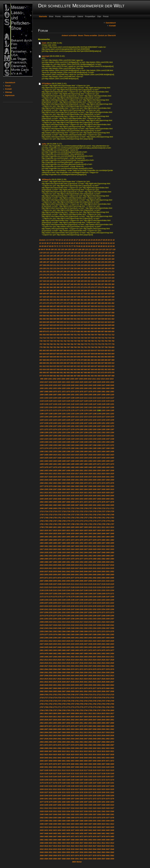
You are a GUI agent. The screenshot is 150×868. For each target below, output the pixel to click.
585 (55, 319)
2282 (77, 616)
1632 (59, 496)
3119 (95, 770)
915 (55, 366)
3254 (90, 796)
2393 (42, 638)
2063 (86, 575)
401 (103, 291)
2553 (73, 666)
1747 (42, 518)
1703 (73, 508)
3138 (103, 774)
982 (58, 376)
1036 (55, 385)
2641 (86, 682)
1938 (59, 553)
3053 (103, 758)
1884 (46, 543)
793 (89, 347)
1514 (64, 474)
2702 (55, 695)
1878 (95, 540)
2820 (50, 717)
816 (92, 351)
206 (113, 262)
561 (48, 316)
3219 (86, 789)
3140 (112, 774)
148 (65, 256)
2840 (64, 720)
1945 (90, 553)
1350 (90, 442)
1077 (86, 392)
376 (92, 287)
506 (85, 306)
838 (92, 354)
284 (79, 275)
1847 (108, 534)
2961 (73, 742)
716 (51, 338)
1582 (64, 486)
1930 (99, 549)
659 (82, 328)
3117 (86, 770)
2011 (81, 565)
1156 (59, 407)
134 (92, 253)
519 (55, 309)
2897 (90, 729)
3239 (99, 792)
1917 (42, 549)
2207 (46, 603)
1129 (90, 401)
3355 (86, 814)
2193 (59, 600)
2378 (50, 635)
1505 (99, 471)
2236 (99, 606)
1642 (103, 496)
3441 (90, 830)
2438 (90, 644)
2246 (68, 609)
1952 (46, 556)
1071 (59, 392)
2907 (59, 732)
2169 (103, 594)
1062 (95, 388)
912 (44, 366)
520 (58, 309)
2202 (99, 600)
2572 (81, 669)
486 (92, 303)
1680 (46, 505)
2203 (103, 600)
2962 (77, 742)
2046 (86, 572)
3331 (55, 811)
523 (68, 309)
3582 (112, 856)
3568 (50, 856)
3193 (46, 786)
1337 (108, 439)
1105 (59, 398)
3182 (73, 783)
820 (106, 351)
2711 (95, 695)
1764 (42, 521)
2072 (50, 578)
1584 (73, 486)
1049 (112, 385)
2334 (81, 625)
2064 (90, 575)
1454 (99, 461)
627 (48, 325)
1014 (107, 379)
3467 (55, 837)
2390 (103, 635)
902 (85, 363)
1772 (77, 521)
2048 (95, 572)
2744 (90, 701)
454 (58, 300)
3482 (46, 840)
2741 (77, 701)
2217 (90, 603)
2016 (103, 565)
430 (51, 297)
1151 (112, 404)
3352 (73, 814)
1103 (50, 398)
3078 (64, 764)
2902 (112, 729)
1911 (90, 546)
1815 (42, 530)
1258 (59, 426)
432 (58, 297)
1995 (86, 562)
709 (103, 335)
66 (45, 246)
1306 (46, 436)
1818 (55, 530)
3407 (90, 824)
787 (68, 347)
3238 (95, 792)
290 (99, 275)
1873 (73, 540)
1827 (95, 530)
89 (101, 246)
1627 (112, 493)
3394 (108, 821)
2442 (108, 644)
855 (75, 357)
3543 (90, 849)
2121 (42, 587)
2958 (59, 742)
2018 (112, 565)
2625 (90, 679)
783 (55, 347)
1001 (50, 379)
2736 (55, 701)
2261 (59, 612)
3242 (112, 792)
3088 (108, 764)
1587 (86, 486)
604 (44, 322)
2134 (99, 587)
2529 (42, 663)
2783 (112, 707)
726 (85, 338)
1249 (95, 423)
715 (48, 338)
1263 (81, 426)
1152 (42, 407)
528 (85, 309)
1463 (64, 464)
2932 (95, 736)
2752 (50, 704)
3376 (103, 818)
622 (106, 322)
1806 (77, 527)
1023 (73, 382)
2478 (42, 654)
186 (44, 262)
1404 (103, 452)
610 (65, 322)
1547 (59, 480)
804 (51, 351)
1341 (50, 442)
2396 (55, 638)
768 (79, 344)
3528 (99, 846)
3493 (95, 840)
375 (89, 287)
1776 (95, 521)
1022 (68, 382)
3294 (42, 805)
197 (82, 262)
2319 (90, 622)
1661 (112, 499)
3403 (73, 824)
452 (51, 300)
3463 (112, 834)
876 (72, 360)
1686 (73, 505)
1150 (108, 404)
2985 (103, 745)
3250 (73, 796)
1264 (86, 426)
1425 (46, 458)
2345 (55, 628)
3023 (46, 755)
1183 (103, 410)
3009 (59, 751)
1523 (103, 474)
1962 (90, 556)
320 (51, 281)
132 (85, 253)
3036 (103, 755)
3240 (103, 792)
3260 (42, 799)
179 (96, 259)
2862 (86, 723)
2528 (112, 660)
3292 (108, 802)
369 (68, 287)
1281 (86, 429)
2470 (81, 650)
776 (106, 344)
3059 (55, 761)
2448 (59, 647)
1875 (81, 540)
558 (113, 313)
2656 (77, 685)
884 (99, 360)
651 (55, 328)
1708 (95, 508)
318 (44, 281)
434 (65, 297)
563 (55, 316)
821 (109, 351)
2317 (81, 622)
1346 (73, 442)
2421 (90, 641)
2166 (90, 594)
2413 (55, 641)
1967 (112, 556)
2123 (50, 587)
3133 (81, 774)
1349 (86, 442)
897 (68, 363)
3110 (55, 770)
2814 (99, 713)
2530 (46, 663)
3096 (68, 767)
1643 (108, 496)
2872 (55, 726)
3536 (59, 849)
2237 (103, 606)
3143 (50, 777)
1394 (59, 452)
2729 (99, 698)
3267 (73, 799)
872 (58, 360)
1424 (42, 458)
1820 (64, 530)
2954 (42, 742)
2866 (103, 723)
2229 (68, 606)
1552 (81, 480)
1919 (50, 549)
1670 (77, 502)
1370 (103, 445)
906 (99, 363)
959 (55, 373)
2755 (64, 704)
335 (103, 281)
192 (65, 262)
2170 (108, 594)
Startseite (43, 17)
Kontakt (8, 89)
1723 (86, 511)
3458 (90, 834)
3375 (99, 818)
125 (62, 253)
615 (82, 322)
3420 (73, 827)
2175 (55, 597)
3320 (81, 808)
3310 (112, 805)
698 (65, 335)
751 (96, 341)
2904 (46, 732)
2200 (90, 600)
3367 (64, 818)
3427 (103, 827)
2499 (59, 657)
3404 (77, 824)
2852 (42, 723)
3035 (99, 755)
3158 (42, 780)
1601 (73, 489)
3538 (68, 849)
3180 (64, 783)
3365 (55, 818)
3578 (95, 856)
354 (92, 284)
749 (89, 341)
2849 (103, 720)
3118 (90, 770)
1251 (103, 423)
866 (113, 357)
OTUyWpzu (46, 84)
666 (106, 328)
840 (99, 354)
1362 (68, 445)
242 (85, 269)
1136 (46, 404)
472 (44, 303)
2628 (103, 679)
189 (55, 262)
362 (44, 287)
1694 (108, 505)
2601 (59, 676)
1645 (42, 499)
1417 (86, 455)
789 (75, 347)
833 (75, 354)
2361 (50, 631)
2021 (50, 568)
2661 (99, 685)
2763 (99, 704)
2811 (86, 713)
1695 (112, 505)
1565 (64, 483)
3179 (59, 783)
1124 (68, 401)
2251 (90, 609)
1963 (95, 556)
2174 (50, 597)
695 (55, 335)
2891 (64, 729)
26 (99, 240)
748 (85, 341)
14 (70, 240)
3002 (103, 748)
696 (58, 335)
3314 (55, 808)
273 (41, 275)
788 (72, 347)
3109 (50, 770)
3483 (50, 840)
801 (41, 351)
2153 (108, 590)
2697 (108, 691)
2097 (86, 581)
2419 (81, 641)
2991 (55, 748)
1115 (103, 398)
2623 (81, 679)
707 (96, 335)
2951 (103, 739)
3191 (112, 783)
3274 (103, 799)
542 (58, 313)
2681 (112, 688)
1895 (95, 543)
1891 (77, 543)
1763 (112, 518)
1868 (50, 540)
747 (82, 341)
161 (109, 256)
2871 (50, 726)
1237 (42, 423)
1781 (42, 524)
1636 (77, 496)
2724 (77, 698)
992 (92, 376)
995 (103, 376)
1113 (95, 398)
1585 (77, 486)
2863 (90, 723)
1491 (112, 467)
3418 (64, 827)
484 (85, 303)
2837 (50, 720)
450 (44, 300)
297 (48, 278)
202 (99, 262)
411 (62, 294)
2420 (86, 641)
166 (51, 259)
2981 (86, 745)
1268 (103, 426)
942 (72, 370)
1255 (46, 426)
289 (96, 275)
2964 (86, 742)
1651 (68, 499)
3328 (42, 811)
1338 (112, 439)
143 (48, 256)
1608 (103, 489)
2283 (81, 616)
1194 (77, 414)
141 (41, 256)
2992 (59, 748)
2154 (112, 590)
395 (82, 291)
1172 (55, 410)
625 (41, 325)
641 (96, 325)
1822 (73, 530)
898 (72, 363)
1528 (50, 477)
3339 (90, 811)
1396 (68, 452)
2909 (68, 732)
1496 (59, 471)
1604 (86, 489)
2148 (86, 590)
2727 (90, 698)
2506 (90, 657)
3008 (55, 751)
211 (55, 265)
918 (65, 366)
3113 (68, 770)
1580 (55, 486)
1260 (68, 426)
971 (96, 373)
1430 (68, 458)
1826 (90, 530)
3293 (112, 802)
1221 (46, 420)
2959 (64, 742)
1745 (108, 515)
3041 (50, 758)
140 (113, 253)
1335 (99, 439)
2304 (99, 619)
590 (72, 319)
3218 (81, 789)
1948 (103, 553)
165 (48, 259)
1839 (73, 534)
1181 (95, 410)
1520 (90, 474)
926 (92, 366)
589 (68, 319)
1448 (73, 461)
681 (82, 332)
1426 (50, 458)
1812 (103, 527)
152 (79, 256)
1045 (95, 385)
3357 (95, 814)
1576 (112, 483)
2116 (95, 584)
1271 (42, 429)
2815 (103, 713)
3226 (42, 792)
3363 (46, 818)
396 (85, 291)
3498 (42, 843)
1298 (86, 433)
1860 (90, 537)
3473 (81, 837)
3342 (103, 811)
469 (109, 300)
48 (77, 243)
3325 (103, 808)
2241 (46, 609)
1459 (46, 464)
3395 (112, 821)
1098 (103, 395)
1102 (46, 398)
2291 (42, 619)
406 (44, 294)
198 (85, 262)
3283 (68, 802)
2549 (55, 666)
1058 (77, 388)
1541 (108, 477)
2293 (50, 619)
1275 (59, 429)
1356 (42, 445)
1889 (68, 543)
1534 (77, 477)
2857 (64, 723)
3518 (55, 846)
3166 (77, 780)
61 (109, 243)
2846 (90, 720)
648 (44, 328)
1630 (50, 496)
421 (96, 294)
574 (92, 316)
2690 (77, 691)
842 (106, 354)
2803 (50, 713)
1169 (42, 410)
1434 (86, 458)
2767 (42, 707)
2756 (68, 704)
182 (106, 259)
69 (52, 246)
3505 (73, 843)
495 (48, 306)
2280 (68, 616)
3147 (68, 777)
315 (109, 278)
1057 (73, 388)
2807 (68, 713)
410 (58, 294)
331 (89, 281)
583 (48, 319)
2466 (64, 650)
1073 (68, 392)
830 (65, 354)
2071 (46, 578)
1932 (108, 549)
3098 (77, 767)
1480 (64, 467)
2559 (99, 666)
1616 (64, 493)
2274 (42, 616)
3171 (99, 780)
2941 (59, 739)
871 (55, 360)
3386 (73, 821)
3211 (50, 789)
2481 (55, 654)
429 (48, 297)
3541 (81, 849)
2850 (108, 720)
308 (85, 278)
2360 (46, 631)
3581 (108, 856)
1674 (95, 502)
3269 (81, 799)
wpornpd (45, 56)
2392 (112, 635)
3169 (90, 780)
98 (47, 250)
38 (52, 243)
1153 (46, 407)
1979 (90, 559)
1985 (42, 562)
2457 (99, 647)
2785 (46, 710)
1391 (46, 452)
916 (58, 366)
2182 (86, 597)
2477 (112, 650)
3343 (108, 811)
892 (51, 363)
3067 (90, 761)
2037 (46, 572)
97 (44, 250)
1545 (50, 480)
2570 (73, 669)
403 (109, 291)
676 (65, 332)
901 (82, 363)
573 (89, 316)
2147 (81, 590)
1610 (112, 489)
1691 (95, 505)
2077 (73, 578)
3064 (77, 761)
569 (75, 316)
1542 (112, 477)
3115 (77, 770)
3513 (108, 843)
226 (106, 265)
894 (58, 363)
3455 (77, 834)
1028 (95, 382)
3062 (68, 761)
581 (41, 319)
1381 (77, 448)
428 (44, 297)
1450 (81, 461)
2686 (59, 691)
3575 (81, 856)
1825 (86, 530)
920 (72, 366)
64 (40, 246)
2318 (86, 622)
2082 (95, 578)
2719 (55, 698)
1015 (112, 379)
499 (62, 306)
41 (60, 243)
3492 (90, 840)
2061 (77, 575)
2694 (95, 691)
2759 (81, 704)
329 (82, 281)
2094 (73, 581)
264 (85, 272)
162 (113, 256)
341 (48, 284)
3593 (86, 859)
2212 (68, 603)
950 (99, 370)
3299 (64, 805)
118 (114, 250)
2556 (86, 666)
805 (55, 351)
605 (48, 322)
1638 (86, 496)
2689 (73, 691)
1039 (68, 385)
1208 (64, 417)
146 (58, 256)
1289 (46, 433)
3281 (59, 802)
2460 (112, 647)
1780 (112, 521)
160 (106, 256)
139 (109, 253)
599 (103, 319)
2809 (77, 713)
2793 (81, 710)
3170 (95, 780)
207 (41, 265)
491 (109, 303)
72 (60, 246)
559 (41, 316)
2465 (59, 650)
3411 (108, 824)
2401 (77, 638)
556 (106, 313)
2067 (103, 575)
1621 (86, 493)
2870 (46, 726)
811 (75, 351)
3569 (55, 856)
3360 (108, 814)
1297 (81, 433)
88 (99, 246)
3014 (81, 751)
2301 (86, 619)
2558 (95, 666)
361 (41, 287)
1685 (68, 505)
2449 (64, 647)
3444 (103, 830)
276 (51, 275)
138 (106, 253)
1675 (99, 502)
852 (65, 357)
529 (89, 309)
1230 (86, 420)
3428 (108, 827)
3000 (95, 748)
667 (109, 328)
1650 (64, 499)
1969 (46, 559)
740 (58, 341)
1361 (64, 445)
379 (103, 287)
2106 (50, 584)
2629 (108, 679)
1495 (55, 471)
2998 (86, 748)
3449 (50, 834)
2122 (46, 587)
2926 (68, 736)
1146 (90, 404)
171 (68, 259)
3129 (64, 774)
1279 (77, 429)
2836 (46, 720)
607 (55, 322)
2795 (90, 710)
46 (72, 243)
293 (109, 275)
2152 (103, 590)
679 (75, 332)
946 (85, 370)
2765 (108, 704)
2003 (46, 565)
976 (113, 373)
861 (96, 357)
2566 (55, 669)
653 (62, 328)
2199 (86, 600)
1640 (95, 496)
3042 (55, 758)
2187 (108, 597)
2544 (108, 663)
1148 (99, 404)
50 (82, 243)
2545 (112, 663)
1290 (50, 433)
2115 (90, 584)
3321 (86, 808)
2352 (86, 628)
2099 (95, 581)
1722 (81, 511)
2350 (77, 628)
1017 (46, 382)
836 (85, 354)
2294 (55, 619)
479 (68, 303)
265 (89, 272)
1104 (55, 398)
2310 (50, 622)
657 (75, 328)
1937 (55, 553)
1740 (86, 515)
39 (55, 243)
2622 (77, 679)
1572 (95, 483)
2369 (86, 631)
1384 (90, 448)
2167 (95, 594)
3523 (77, 846)
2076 (68, 578)
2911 (77, 732)
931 (109, 366)
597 (96, 319)
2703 (59, 695)
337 (109, 281)
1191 (64, 414)
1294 (68, 433)
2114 (86, 584)
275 (48, 275)
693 (48, 335)
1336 (103, 439)
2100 (99, 581)
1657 (95, 499)
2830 (95, 717)
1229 (81, 420)
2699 (42, 695)
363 (48, 287)
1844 (95, 534)
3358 (99, 814)
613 (75, 322)
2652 (59, 685)
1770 (68, 521)
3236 (86, 792)
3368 (68, 818)
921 (75, 366)
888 (113, 360)
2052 (112, 572)
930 (106, 366)
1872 (68, 540)
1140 (64, 404)
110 (86, 250)
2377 (46, 635)
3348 (55, 814)
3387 (77, 821)
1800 (50, 527)
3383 (59, 821)
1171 (50, 410)
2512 (42, 660)
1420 (99, 455)
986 (72, 376)
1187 (46, 414)
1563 (55, 483)
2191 (50, 600)
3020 (108, 751)
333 (96, 281)
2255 (108, 609)
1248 (90, 423)
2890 (59, 729)
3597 (103, 859)
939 (62, 370)
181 (103, 259)
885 (103, 360)
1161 (81, 407)
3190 (108, 783)
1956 (64, 556)
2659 (90, 685)
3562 (99, 852)
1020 (59, 382)
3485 (59, 840)
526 (79, 309)
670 (44, 332)
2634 (55, 682)
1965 (103, 556)
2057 (59, 575)
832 (72, 354)
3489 (77, 840)
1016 (42, 382)
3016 (90, 751)
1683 (59, 505)
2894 (77, 729)
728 (92, 338)
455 (62, 300)
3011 (68, 751)
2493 (108, 654)
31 (111, 240)
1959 (77, 556)
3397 (46, 824)
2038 (50, 572)
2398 (64, 638)
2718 (50, 698)
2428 (46, 644)
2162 (73, 594)
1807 (81, 527)
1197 (90, 414)
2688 (68, 691)
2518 (68, 660)
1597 (55, 489)
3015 (86, 751)
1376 (55, 448)
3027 (64, 755)
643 (103, 325)
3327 (112, 808)
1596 (50, 489)
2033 (103, 568)
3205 (99, 786)
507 (89, 306)
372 (79, 287)
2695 (99, 691)
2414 (59, 641)
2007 (64, 565)
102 (59, 250)
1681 (50, 505)
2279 (64, 616)
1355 (112, 442)
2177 (64, 597)
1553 (86, 480)
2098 (90, 581)
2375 (112, 631)
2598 (46, 676)
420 (92, 294)
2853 (46, 723)
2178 (68, 597)
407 (48, 294)
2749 (112, 701)
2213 (73, 603)
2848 (99, 720)
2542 (99, 663)
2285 (90, 616)
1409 (50, 455)
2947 (86, 739)
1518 (81, 474)
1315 (86, 436)
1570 (86, 483)
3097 (73, 767)
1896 (99, 543)
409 (55, 294)
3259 (112, 796)
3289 (95, 802)
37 (50, 243)
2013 (90, 565)
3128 (59, 774)
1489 (103, 467)
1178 (81, 410)
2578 (108, 669)
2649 (46, 685)
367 (62, 287)
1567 (73, 483)
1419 (95, 455)
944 (79, 370)
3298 (59, 805)
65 (43, 246)
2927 (73, 736)
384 (44, 291)
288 (92, 275)
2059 (68, 575)
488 (99, 303)
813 (82, 351)
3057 (46, 761)
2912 (81, 732)
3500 (50, 843)
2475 (103, 650)
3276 (112, 799)
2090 (55, 581)
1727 (103, 511)
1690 (90, 505)
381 (109, 287)
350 (79, 284)
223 (96, 265)
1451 (86, 461)
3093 (55, 767)
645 (109, 325)
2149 (90, 590)
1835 (55, 534)
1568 (77, 483)
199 (89, 262)
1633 (64, 496)
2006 (59, 565)
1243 (68, 423)
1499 (73, 471)
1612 (46, 493)
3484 (55, 840)
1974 (68, 559)
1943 (81, 553)
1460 (50, 464)
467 (103, 300)
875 (68, 360)
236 (65, 269)
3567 (46, 856)
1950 (112, 553)
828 (58, 354)
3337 (81, 811)
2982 (90, 745)
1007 (76, 379)
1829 (103, 530)
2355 (99, 628)
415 (75, 294)
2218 (95, 603)
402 (106, 291)
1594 (42, 489)
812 (79, 351)
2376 (42, 635)
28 (104, 240)
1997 (95, 562)
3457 (86, 834)
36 (48, 243)
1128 (86, 401)
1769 (64, 521)
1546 (55, 480)
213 (62, 265)
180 (99, 259)
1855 (68, 537)
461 (82, 300)
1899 (112, 543)
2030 (90, 568)
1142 (73, 404)
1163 (90, 407)
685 (96, 332)
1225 (64, 420)
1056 (68, 388)
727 (89, 338)
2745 (95, 701)
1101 (42, 398)
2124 (55, 587)
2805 (59, 713)
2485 (73, 654)
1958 (73, 556)
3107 (42, 770)
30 (109, 240)
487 (96, 303)
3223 (103, 789)
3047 (77, 758)
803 (48, 351)
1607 (99, 489)
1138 (55, 404)
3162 (59, 780)
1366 (86, 445)
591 (75, 319)
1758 (90, 518)
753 (103, 341)
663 (96, 328)
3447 (42, 834)
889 (41, 363)
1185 (112, 410)
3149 (77, 777)
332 (92, 281)
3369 (73, 818)
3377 (108, 818)
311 (96, 278)
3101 (90, 767)
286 (85, 275)
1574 (103, 483)
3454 (73, 834)
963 (68, 373)
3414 (46, 827)
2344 (50, 628)
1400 (86, 452)
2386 (86, 635)
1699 (55, 508)
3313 (50, 808)
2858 (68, 723)
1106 (64, 398)
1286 (108, 429)
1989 (59, 562)
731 (103, 338)
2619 (64, 679)
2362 (55, 631)
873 (62, 360)
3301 (73, 805)
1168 (112, 407)
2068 (108, 575)
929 (103, 366)
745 (75, 341)
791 (82, 347)
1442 (46, 461)
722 (72, 338)
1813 (108, 527)
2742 (81, 701)
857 (82, 357)
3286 (81, 802)
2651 (55, 685)
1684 (64, 505)
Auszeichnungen (69, 17)
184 (113, 259)
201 (96, 262)
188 (51, 262)
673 (55, 332)
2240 (42, 609)
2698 (112, 691)
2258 (46, 612)
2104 (42, 584)
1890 (73, 543)
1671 (81, 502)
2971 (42, 745)
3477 (99, 837)
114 (100, 250)
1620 (81, 493)
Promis (58, 17)
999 (42, 379)
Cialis (44, 43)
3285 (77, 802)
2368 (81, 631)
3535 (55, 849)
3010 (64, 751)
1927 (86, 549)
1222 (50, 420)
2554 (77, 666)
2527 (108, 660)
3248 (64, 796)
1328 (68, 439)
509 (96, 306)
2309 (46, 622)
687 (103, 332)
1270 (112, 426)
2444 (42, 647)
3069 (99, 761)
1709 (99, 508)
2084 (103, 578)
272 (113, 272)
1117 (112, 398)
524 (72, 309)
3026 (59, 755)
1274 (55, 429)
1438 (103, 458)
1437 (99, 458)
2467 (68, 650)
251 (41, 272)
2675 (86, 688)
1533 (73, 477)
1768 (59, 521)
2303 (95, 619)
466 (99, 300)
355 (96, 284)
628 (51, 325)
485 (89, 303)
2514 (50, 660)
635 (75, 325)
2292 (46, 619)
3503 (64, 843)
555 (103, 313)
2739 (68, 701)
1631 (55, 496)
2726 (86, 698)
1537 (90, 477)
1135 (42, 404)
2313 (64, 622)
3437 (73, 830)
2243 (55, 609)
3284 (73, 802)
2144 (68, 590)
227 (109, 265)
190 (58, 262)
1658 (99, 499)
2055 (50, 575)
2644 (99, 682)
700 (72, 335)
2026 (73, 568)
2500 (64, 657)
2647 (112, 682)
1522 (99, 474)
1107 (68, 398)
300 (58, 278)
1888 (64, 543)
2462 (46, 650)
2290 (112, 616)
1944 (86, 553)
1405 (108, 452)
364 (51, 287)
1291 (55, 433)
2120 (112, 584)
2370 (90, 631)
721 (68, 338)
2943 (68, 739)
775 (103, 344)
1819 (59, 530)
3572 (68, 856)
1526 (42, 477)
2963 (81, 742)
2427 (42, 644)
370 (72, 287)
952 (106, 370)
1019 (55, 382)
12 (65, 240)
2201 (95, 600)
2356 (103, 628)
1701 (64, 508)
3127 (55, 774)
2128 (73, 587)
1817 (50, 530)
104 (66, 250)
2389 (99, 635)
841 (103, 354)
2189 (42, 600)
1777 (99, 521)
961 (62, 373)
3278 (46, 802)
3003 (108, 748)
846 (44, 357)
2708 (81, 695)
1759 (95, 518)
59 (104, 243)
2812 (90, 713)
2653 (64, 685)
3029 (73, 755)
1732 (50, 515)
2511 (112, 657)
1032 (112, 382)
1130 (95, 401)
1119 (46, 401)
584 (51, 319)
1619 (77, 493)
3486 (64, 840)
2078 (77, 578)
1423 (112, 455)
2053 (42, 575)
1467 (81, 464)
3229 (55, 792)
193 (68, 262)
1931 (103, 549)
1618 (73, 493)
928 (99, 366)
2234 (90, 606)
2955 (46, 742)
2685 (55, 691)
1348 (81, 442)
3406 (86, 824)
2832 (103, 717)
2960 (68, 742)
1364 (77, 445)
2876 (73, 726)
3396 (42, 824)
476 (58, 303)
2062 (81, 575)
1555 (95, 480)
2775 (77, 707)
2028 (81, 568)
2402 (81, 638)
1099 (108, 395)
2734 (46, 701)
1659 (103, 499)
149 (68, 256)
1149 (103, 404)
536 (113, 309)
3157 (112, 777)
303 (68, 278)
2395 (50, 638)
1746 (112, 515)
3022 (42, 755)
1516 (73, 474)
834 (79, 354)
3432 (50, 830)
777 (109, 344)
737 (48, 341)
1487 (95, 467)
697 (62, 335)
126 (65, 253)
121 (48, 253)
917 (62, 366)
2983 (95, 745)
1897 (103, 543)
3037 (108, 755)
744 (72, 341)
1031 (108, 382)
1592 (108, 486)
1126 (77, 401)
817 (96, 351)
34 (43, 243)
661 (89, 328)
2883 (103, 726)
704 (85, 335)
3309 (108, 805)
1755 (77, 518)
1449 (77, 461)
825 (48, 354)
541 (55, 313)
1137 (50, 404)
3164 (68, 780)
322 (58, 281)
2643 (95, 682)
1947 (99, 553)
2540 (90, 663)
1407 (42, 455)
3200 (77, 786)
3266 (68, 799)
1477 (50, 467)
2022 (55, 568)
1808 (86, 527)
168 (58, 259)
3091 (46, 767)
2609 (95, 676)
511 (103, 306)
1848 (112, 534)
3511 (99, 843)
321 (55, 281)
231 (48, 269)
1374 (46, 448)
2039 (55, 572)
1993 (77, 562)
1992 (73, 562)
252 (44, 272)
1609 (108, 489)
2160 (64, 594)
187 (48, 262)
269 (103, 272)
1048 (108, 385)
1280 (81, 429)
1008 (81, 379)
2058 (64, 575)
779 (41, 347)
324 (65, 281)
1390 (42, 452)
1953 (50, 556)
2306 (108, 619)
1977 (81, 559)
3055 (112, 758)
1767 (55, 521)
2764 (103, 704)
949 (96, 370)
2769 (50, 707)
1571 (90, 483)
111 (90, 250)
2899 (99, 729)
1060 (86, 388)
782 (51, 347)
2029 (86, 568)
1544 (46, 480)
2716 (42, 698)
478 (65, 303)
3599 (112, 859)
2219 (99, 603)
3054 (108, 758)
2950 (99, 739)
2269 (95, 612)
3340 (95, 811)
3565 (112, 852)
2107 (55, 584)
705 (89, 335)
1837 (64, 534)
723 (75, 338)
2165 (86, 594)
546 (72, 313)
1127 (81, 401)
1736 (68, 515)
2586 (68, 673)
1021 (64, 382)
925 (89, 366)
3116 (81, 770)
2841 (68, 720)
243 (89, 269)
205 (109, 262)
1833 (46, 534)
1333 (90, 439)
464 (92, 300)
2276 (50, 616)
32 (114, 240)
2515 (55, 660)
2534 (64, 663)
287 (89, 275)
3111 (59, 770)
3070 (103, 761)
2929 (81, 736)
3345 (42, 814)
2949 (95, 739)
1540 (103, 477)
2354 (95, 628)
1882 (112, 540)
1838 (68, 534)
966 (79, 373)
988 (79, 376)
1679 (42, 505)
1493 (46, 471)
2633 (50, 682)
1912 (95, 546)
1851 (50, 537)
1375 (50, 448)
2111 (73, 584)
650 (51, 328)
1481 (68, 467)
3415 (50, 827)
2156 (46, 594)
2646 (108, 682)
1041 (77, 385)
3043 (59, 758)
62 (111, 243)
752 (99, 341)
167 (55, 259)
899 (75, 363)
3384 (64, 821)
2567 (59, 669)
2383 (73, 635)
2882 (99, 726)
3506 (77, 843)
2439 (95, 644)
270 (106, 272)
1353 (103, 442)
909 (109, 363)
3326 (108, 808)
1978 (86, 559)
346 (65, 284)
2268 (90, 612)
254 (51, 272)
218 (79, 265)
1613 (50, 493)
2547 (46, 666)
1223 (55, 420)
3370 (77, 818)
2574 (90, 669)
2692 (86, 691)
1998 (99, 562)
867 (41, 360)
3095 (64, 767)
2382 (68, 635)
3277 (42, 802)
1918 (46, 549)
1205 (50, 417)
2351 (81, 628)
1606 (95, 489)
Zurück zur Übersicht (107, 36)
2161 (68, 594)
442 (92, 297)
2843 (77, 720)
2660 (95, 685)
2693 (90, 691)
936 (51, 370)
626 (44, 325)
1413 (68, 455)
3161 (55, 780)
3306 (95, 805)
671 (48, 332)
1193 (73, 414)
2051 (108, 572)
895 (62, 363)
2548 (50, 666)
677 (68, 332)
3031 (81, 755)
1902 (50, 546)
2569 (68, 669)
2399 (68, 638)
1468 (86, 464)
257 (62, 272)
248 (106, 269)
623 (109, 322)
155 (89, 256)
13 (67, 240)
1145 (86, 404)
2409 (112, 638)
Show (51, 17)
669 (41, 332)
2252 (95, 609)
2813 (95, 713)
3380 (46, 821)
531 (96, 309)
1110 (81, 398)
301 (62, 278)
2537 (77, 663)
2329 (59, 625)
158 (99, 256)
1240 (55, 423)
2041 (64, 572)
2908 (64, 732)
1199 (99, 414)
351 (82, 284)
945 (82, 370)
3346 (46, 814)
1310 (64, 436)
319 (48, 281)
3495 (103, 840)
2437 (86, 644)
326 (72, 281)
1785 (59, 524)
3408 (95, 824)
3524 (81, 846)
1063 (99, 388)
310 (92, 278)
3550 (46, 852)
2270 (99, 612)
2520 (77, 660)
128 (72, 253)
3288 (90, 802)
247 (103, 269)
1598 (59, 489)
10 (60, 240)
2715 (112, 695)
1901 (46, 546)
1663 (46, 502)
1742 (95, 515)
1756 (81, 518)
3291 (103, 802)
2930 (86, 736)
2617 (55, 679)
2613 (112, 676)
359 (109, 284)
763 (62, 344)
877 (75, 360)
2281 (73, 616)
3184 (81, 783)
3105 (108, 767)
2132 (90, 587)
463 (89, 300)
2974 (55, 745)
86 (94, 246)
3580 (103, 856)
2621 (73, 679)
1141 (68, 404)
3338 (86, 811)
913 (48, 366)
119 (41, 253)
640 (92, 325)
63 (114, 243)
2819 (46, 717)
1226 (68, 420)
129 (75, 253)
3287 (86, 802)
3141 (42, 777)
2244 (59, 609)
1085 (46, 395)
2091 (59, 581)
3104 (103, 767)
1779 (108, 521)
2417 (73, 641)
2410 (42, 641)
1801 (55, 527)
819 (103, 351)
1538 (95, 477)
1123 (64, 401)
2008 (68, 565)
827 (55, 354)
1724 (90, 511)
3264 (59, 799)
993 (96, 376)
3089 (112, 764)
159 (103, 256)
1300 (95, 433)
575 (96, 316)
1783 (50, 524)
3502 (59, 843)
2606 (81, 676)
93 (111, 246)
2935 (108, 736)
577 (103, 316)
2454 (86, 647)
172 (72, 259)
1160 (77, 407)
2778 (90, 707)
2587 (73, 673)
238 (72, 269)
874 (65, 360)
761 (55, 344)
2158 (55, 594)
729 (96, 338)
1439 (108, 458)
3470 (68, 837)
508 (92, 306)
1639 (90, 496)
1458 (42, 464)
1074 (73, 392)
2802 (46, 713)
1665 (55, 502)
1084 (42, 395)
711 (109, 335)
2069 (112, 575)
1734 (59, 515)
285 (82, 275)
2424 (103, 641)
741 (62, 341)
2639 (77, 682)
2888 (50, 729)
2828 (86, 717)
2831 (99, 717)
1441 (42, 461)
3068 (95, 761)
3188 (99, 783)
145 (55, 256)
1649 (59, 499)
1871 (64, 540)
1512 (55, 474)
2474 (99, 650)
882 (92, 360)
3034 (95, 755)
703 (82, 335)
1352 (99, 442)
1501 (81, 471)
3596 (99, 859)
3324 (99, 808)
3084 (90, 764)
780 (44, 347)
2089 (50, 581)
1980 (95, 559)
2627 (99, 679)
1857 (77, 537)
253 (48, 272)
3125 (46, 774)
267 (96, 272)
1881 (108, 540)
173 (75, 259)
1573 (99, 483)
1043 (86, 385)
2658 (86, 685)
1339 (42, 442)
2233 (86, 606)
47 (74, 243)
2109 (64, 584)
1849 (42, 537)
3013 (77, 751)
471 (41, 303)
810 (72, 351)
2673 (77, 688)
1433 (81, 458)
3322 (90, 808)
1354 (108, 442)
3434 (59, 830)
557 (109, 313)
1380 (73, 448)
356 (99, 284)
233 (55, 269)
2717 (46, 698)
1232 (95, 420)
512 (106, 306)
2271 (103, 612)
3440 (86, 830)
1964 (99, 556)
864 (106, 357)
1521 (95, 474)
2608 (90, 676)
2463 (50, 650)
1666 (59, 502)
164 (44, 259)
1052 (50, 388)
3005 (42, 751)
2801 (42, 713)
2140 (50, 590)
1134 (112, 401)
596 (92, 319)
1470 (95, 464)
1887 (59, 543)
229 (41, 269)
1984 (112, 559)
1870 (59, 540)
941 (68, 370)
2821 (55, 717)
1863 (103, 537)
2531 (50, 663)
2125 (59, 587)
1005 (68, 379)
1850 (46, 537)
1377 (59, 448)
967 (82, 373)
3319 (77, 808)
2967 (99, 742)
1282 (90, 429)
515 (41, 309)
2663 (108, 685)
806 (58, 351)
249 (109, 269)
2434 (73, 644)
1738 (77, 515)
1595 (46, 489)
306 (79, 278)
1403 (99, 452)
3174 (112, 780)
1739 (81, 515)
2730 (103, 698)
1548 (64, 480)
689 (109, 332)
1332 (86, 439)
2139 (46, 590)
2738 (64, 701)
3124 (42, 774)
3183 (77, 783)
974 (106, 373)
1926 (81, 549)
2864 (95, 723)
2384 (77, 635)
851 (62, 357)
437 (75, 297)
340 (44, 284)
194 (72, 262)
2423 (99, 641)
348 (72, 284)
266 (92, 272)
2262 (64, 612)
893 (55, 363)
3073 (42, 764)
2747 (103, 701)
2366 (73, 631)
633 (68, 325)
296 (44, 278)
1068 (46, 392)
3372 (86, 818)
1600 (68, 489)
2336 (90, 625)
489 (103, 303)
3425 (95, 827)
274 (44, 275)
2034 (108, 568)
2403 (86, 638)
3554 (64, 852)
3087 (103, 764)
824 (44, 354)
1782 (46, 524)
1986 (46, 562)
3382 (55, 821)
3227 (46, 792)
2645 (103, 682)
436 (72, 297)
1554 (90, 480)
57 (99, 243)
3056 (42, 761)
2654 (68, 685)
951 (103, 370)
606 (51, 322)
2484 (68, 654)
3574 (77, 856)
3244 (46, 796)
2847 (95, 720)
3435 (64, 830)
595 (89, 319)
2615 (46, 679)
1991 (68, 562)
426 (113, 294)
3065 (81, 761)
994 (99, 376)
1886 (55, 543)
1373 (42, 448)
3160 (50, 780)
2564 (46, 669)
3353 (77, 814)
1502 (86, 471)
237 (68, 269)
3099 (81, 767)
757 (41, 344)
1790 (81, 524)
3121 (103, 770)
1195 (81, 414)
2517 (64, 660)
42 (62, 243)
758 (44, 344)
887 (109, 360)
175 (82, 259)
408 (51, 294)
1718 (64, 511)
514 (113, 306)
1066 (112, 388)
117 (110, 250)
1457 (112, 461)
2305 (103, 619)
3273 (99, 799)
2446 (50, 647)
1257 (55, 426)
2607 (86, 676)
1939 (64, 553)
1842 (86, 534)
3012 (73, 751)
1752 (64, 518)
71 (57, 246)
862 (99, 357)
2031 (95, 568)
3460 (99, 834)
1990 (64, 562)
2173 (46, 597)
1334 (95, 439)
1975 (73, 559)
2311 (55, 622)
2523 (90, 660)
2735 (50, 701)
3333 (64, 811)
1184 (108, 410)
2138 (42, 590)
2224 (46, 606)
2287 (99, 616)
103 (62, 250)
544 (65, 313)
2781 (103, 707)
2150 (95, 590)
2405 (95, 638)
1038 (64, 385)
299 (55, 278)
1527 (46, 477)
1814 (112, 527)
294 (113, 275)
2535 (68, 663)
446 (106, 297)
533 (103, 309)
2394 (46, 638)
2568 (64, 669)
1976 (77, 559)
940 (65, 370)
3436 (68, 830)
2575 (95, 669)
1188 (50, 414)
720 (65, 338)
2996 (77, 748)
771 (89, 344)
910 (113, 363)
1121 (55, 401)
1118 (42, 401)
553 (96, 313)
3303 (81, 805)
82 (84, 246)
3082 (81, 764)
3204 (95, 786)
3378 (112, 818)
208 (44, 265)
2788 (59, 710)
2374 (108, 631)
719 (62, 338)
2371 (95, 631)
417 (82, 294)
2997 (81, 748)
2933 (99, 736)
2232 (81, 606)
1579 (50, 486)
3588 (64, 859)
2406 (99, 638)
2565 (50, 669)
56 (96, 243)
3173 (108, 780)
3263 (55, 799)
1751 (59, 518)
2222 (112, 603)
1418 (90, 455)
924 (85, 366)
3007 (50, 751)
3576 (86, 856)
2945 (77, 739)
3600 (74, 862)
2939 (50, 739)
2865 (99, 723)
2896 (86, 729)
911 (41, 366)
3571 (64, 856)
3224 (108, 789)
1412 (64, 455)
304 (72, 278)
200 (92, 262)
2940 (55, 739)
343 (55, 284)
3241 (108, 792)
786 (65, 347)
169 (62, 259)
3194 (50, 786)
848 (51, 357)
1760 (99, 518)
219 (82, 265)
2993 (64, 748)
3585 (50, 859)
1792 (90, 524)
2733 (42, 701)
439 (82, 297)
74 (65, 246)
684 (92, 332)
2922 (50, 736)
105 (69, 250)
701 (75, 335)
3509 (90, 843)
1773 (81, 521)
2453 (81, 647)
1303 (108, 433)
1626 (108, 493)
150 (72, 256)
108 (80, 250)
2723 (73, 698)
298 (51, 278)
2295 (59, 619)
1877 (90, 540)
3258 (108, 796)
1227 (73, 420)
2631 (42, 682)
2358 (112, 628)
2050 (103, 572)
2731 (108, 698)
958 (51, 373)
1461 (55, 464)
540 (51, 313)
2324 (112, 622)
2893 (73, 729)
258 (65, 272)
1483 (77, 467)
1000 (46, 379)
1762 (108, 518)
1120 (50, 401)
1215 (95, 417)
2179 (73, 597)
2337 (95, 625)
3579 (99, 856)
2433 (68, 644)
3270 (86, 799)
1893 (86, 543)
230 (44, 269)
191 (62, 262)
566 (65, 316)
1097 (99, 395)
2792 (77, 710)
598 (99, 319)
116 (107, 250)
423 (103, 294)
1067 (42, 392)
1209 (68, 417)
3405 (81, 824)
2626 (95, 679)
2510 (108, 657)
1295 (73, 433)
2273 (112, 612)
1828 (99, 530)
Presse (106, 17)
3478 (103, 837)
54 (92, 243)
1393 (55, 452)
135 (96, 253)
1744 (103, 515)
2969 (108, 742)
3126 (50, 774)
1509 (42, 474)
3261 (46, 799)
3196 (59, 786)
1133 (108, 401)
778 (113, 344)
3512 (103, 843)
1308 (55, 436)
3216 (73, 789)
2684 (50, 691)
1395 (64, 452)
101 (56, 250)
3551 (50, 852)
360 (113, 284)
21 (87, 240)
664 (99, 328)
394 (79, 291)
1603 (81, 489)
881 (89, 360)
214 (65, 265)
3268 (77, 799)
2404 (90, 638)
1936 (50, 553)
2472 (90, 650)
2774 (73, 707)
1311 (68, 436)
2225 (50, 606)
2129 (77, 587)
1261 (73, 426)
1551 (77, 480)
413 (68, 294)
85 (92, 246)
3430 (42, 830)
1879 (99, 540)
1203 (42, 417)
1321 (112, 436)
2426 (112, 641)
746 (79, 341)
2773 (68, 707)
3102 (95, 767)
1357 (46, 445)
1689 (86, 505)
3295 (46, 805)
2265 (77, 612)
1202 (112, 414)
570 (79, 316)
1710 (103, 508)
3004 (112, 748)
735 (41, 341)
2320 (95, 622)
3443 (99, 830)
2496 (46, 657)
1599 (64, 489)
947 (89, 370)
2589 (81, 673)
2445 (46, 647)
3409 (99, 824)
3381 (50, 821)
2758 (77, 704)
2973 (50, 745)
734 (113, 338)
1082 (108, 392)
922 (79, 366)
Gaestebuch (10, 83)
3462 (108, 834)
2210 (59, 603)
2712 (99, 695)
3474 (86, 837)
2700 (46, 695)
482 (79, 303)
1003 (59, 379)
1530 (59, 477)
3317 (68, 808)
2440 (99, 644)
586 (58, 319)
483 (82, 303)
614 (79, 322)
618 (92, 322)
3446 (112, 830)
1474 (112, 464)
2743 (86, 701)
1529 (55, 477)
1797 (112, 524)
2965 (90, 742)
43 (65, 243)
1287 (112, 429)
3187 (95, 783)
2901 (108, 729)
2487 (81, 654)
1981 (99, 559)
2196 (73, 600)
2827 (81, 717)
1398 (77, 452)
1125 (73, 401)
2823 (64, 717)
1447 (68, 461)
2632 (46, 682)
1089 (64, 395)
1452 (90, 461)
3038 (112, 755)
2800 (112, 710)
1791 (86, 524)
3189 (103, 783)
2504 (81, 657)
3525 (86, 846)
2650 (50, 685)
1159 (73, 407)
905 (96, 363)
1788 (73, 524)
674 (58, 332)
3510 (95, 843)
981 (55, 376)
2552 (68, 666)
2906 (55, 732)
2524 (95, 660)
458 (72, 300)
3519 (59, 846)
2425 (108, 641)
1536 (86, 477)
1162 (86, 407)
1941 (73, 553)
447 (109, 297)
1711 (108, 508)
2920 (42, 736)
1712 (112, 508)
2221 (108, 603)
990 (85, 376)
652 (58, 328)
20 (84, 240)
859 (89, 357)
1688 (81, 505)
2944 (73, 739)
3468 (59, 837)
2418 (77, 641)
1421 (103, 455)
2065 (95, 575)
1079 (95, 392)
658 (79, 328)
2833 (108, 717)
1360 (59, 445)
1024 (77, 382)
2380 (59, 635)
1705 (81, 508)
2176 (59, 597)
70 (55, 246)
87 (96, 246)
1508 (112, 471)
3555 (68, 852)
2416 (68, 641)
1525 (112, 474)
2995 (73, 748)
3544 (95, 849)
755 (109, 341)
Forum (8, 86)
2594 (103, 673)
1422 (108, 455)
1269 (108, 426)
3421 (77, 827)
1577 (42, 486)
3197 (64, 786)
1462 (59, 464)
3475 (90, 837)
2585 (64, 673)
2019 (42, 568)
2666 (46, 688)
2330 (64, 625)
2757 (73, 704)
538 (44, 313)
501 (68, 306)
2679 (103, 688)
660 (85, 328)
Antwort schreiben (69, 36)
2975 (59, 745)
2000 (108, 562)
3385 (68, 821)
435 (68, 297)
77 (72, 246)
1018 (50, 382)
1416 (81, 455)
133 (89, 253)
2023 (59, 568)
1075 (77, 392)
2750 (42, 704)
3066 (86, 761)
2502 (73, 657)
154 (85, 256)
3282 (64, 802)
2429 (50, 644)
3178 (55, 783)
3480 (112, 837)
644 (106, 325)
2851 (112, 720)
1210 (73, 417)
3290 (99, 802)
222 (92, 265)
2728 (95, 698)
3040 (46, 758)
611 (68, 322)
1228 (77, 420)
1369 (99, 445)
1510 (46, 474)
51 (84, 243)
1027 (90, 382)
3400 (59, 824)
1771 (73, 521)
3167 (81, 780)
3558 (81, 852)
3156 (108, 777)
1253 (112, 423)
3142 (46, 777)
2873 (59, 726)
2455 (90, 647)
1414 (73, 455)
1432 (77, 458)
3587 (59, 859)
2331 (68, 625)
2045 (81, 572)
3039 (42, 758)
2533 (59, 663)
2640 (81, 682)
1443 (50, 461)
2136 (108, 587)
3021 (112, 751)
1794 (99, 524)
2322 (103, 622)
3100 (86, 767)
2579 (112, 669)
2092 (64, 581)
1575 (108, 483)
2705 (68, 695)
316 (113, 278)
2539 (86, 663)
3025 (55, 755)
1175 (68, 410)
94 (114, 246)
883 (96, 360)
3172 (103, 780)
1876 (86, 540)
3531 (112, 846)
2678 (99, 688)
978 (44, 376)
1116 (108, 398)
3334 (68, 811)
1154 (50, 407)
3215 (68, 789)
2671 (68, 688)
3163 (64, 780)
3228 (50, 792)
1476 (46, 467)
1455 (103, 461)
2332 (73, 625)
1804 (68, 527)
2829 (90, 717)
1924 (73, 549)
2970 (112, 742)
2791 (73, 710)
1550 (73, 480)
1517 (77, 474)
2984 (99, 745)
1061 (90, 388)
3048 (81, 758)
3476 (95, 837)
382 (113, 287)
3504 (68, 843)
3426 (99, 827)
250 (113, 269)
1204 (46, 417)
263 (82, 272)
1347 (77, 442)
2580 (42, 673)
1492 (42, 471)
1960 (81, 556)
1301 (99, 433)
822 (113, 351)
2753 (55, 704)
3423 (86, 827)
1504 (95, 471)
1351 (95, 442)
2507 (95, 657)
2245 (64, 609)
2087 (42, 581)
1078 (90, 392)
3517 (50, 846)
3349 (59, 814)
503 (75, 306)
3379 (42, 821)
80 (79, 246)
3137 (99, 774)
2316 (77, 622)
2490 (95, 654)
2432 (64, 644)
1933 (112, 549)
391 (68, 291)
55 (94, 243)
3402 (68, 824)
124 (58, 253)
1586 (81, 486)
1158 (68, 407)
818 (99, 351)
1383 (86, 448)
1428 (59, 458)
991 (89, 376)
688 (106, 332)
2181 (81, 597)
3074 (46, 764)
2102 (108, 581)
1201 (108, 414)
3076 (55, 764)
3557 (77, 852)
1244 (73, 423)
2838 (55, 720)
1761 (103, 518)
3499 (46, 843)
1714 (46, 511)
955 (41, 373)
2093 (68, 581)
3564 (108, 852)
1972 (59, 559)
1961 (86, 556)
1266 (95, 426)
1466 (77, 464)
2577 (103, 669)
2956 (50, 742)
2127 (68, 587)
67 (48, 246)
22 (89, 240)
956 (44, 373)
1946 (95, 553)
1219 (112, 417)
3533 (46, 849)
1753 (68, 518)
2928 (77, 736)
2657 (81, 685)
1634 (68, 496)
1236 (112, 420)
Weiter (79, 862)
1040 (73, 385)
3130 (68, 774)
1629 (46, 496)
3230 (59, 792)
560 (44, 316)
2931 (90, 736)
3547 (108, 849)
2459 (108, 647)
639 (89, 325)
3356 (90, 814)
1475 (42, 467)
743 (68, 341)
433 (62, 297)
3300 (68, 805)
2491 (99, 654)
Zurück (42, 240)
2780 (99, 707)
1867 (46, 540)
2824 (68, 717)
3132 (77, 774)
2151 (99, 590)
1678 (112, 502)
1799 (46, 527)
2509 (103, 657)
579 (109, 316)
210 (51, 265)
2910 (73, 732)
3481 (42, 840)
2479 (46, 654)
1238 (46, 423)
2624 (86, 679)
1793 (95, 524)
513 (109, 306)
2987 (112, 745)
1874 (77, 540)
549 (82, 313)
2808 (73, 713)
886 (106, 360)
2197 (77, 600)
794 (92, 347)
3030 (77, 755)
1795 (103, 524)
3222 (99, 789)
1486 (90, 467)
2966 (95, 742)
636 (79, 325)
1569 (81, 483)
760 (51, 344)
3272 (95, 799)
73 (62, 246)
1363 (73, 445)
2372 (99, 631)
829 (62, 354)
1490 (108, 467)
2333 (77, 625)
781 (48, 347)
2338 (99, 625)
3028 (68, 755)
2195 (68, 600)
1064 (103, 388)
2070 (42, 578)
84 (89, 246)
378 (99, 287)
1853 (59, 537)
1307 (50, 436)
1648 (55, 499)
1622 (90, 493)
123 (55, 253)
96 (42, 250)
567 (68, 316)
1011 (94, 379)
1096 (95, 395)
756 (113, 341)
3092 (50, 767)
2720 (59, 698)
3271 (90, 799)
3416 (55, 827)
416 (79, 294)
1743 (99, 515)
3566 (42, 856)
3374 (95, 818)
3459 (95, 834)
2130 (81, 587)
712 (113, 335)
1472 (103, 464)
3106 (112, 767)
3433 (55, 830)
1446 (64, 461)
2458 (103, 647)
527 (82, 309)
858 (85, 357)
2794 (86, 710)
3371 (81, 818)
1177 (77, 410)
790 (79, 347)
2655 (73, 685)
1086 (50, 395)
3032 (86, 755)
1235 (108, 420)
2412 (50, 641)
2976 (64, 745)
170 (65, 259)
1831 (112, 530)
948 (92, 370)
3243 (42, 796)
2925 (64, 736)
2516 (59, 660)
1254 (42, 426)
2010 (77, 565)
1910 (86, 546)
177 (89, 259)
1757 (86, 518)
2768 (46, 707)
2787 (55, 710)
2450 (68, 647)
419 (89, 294)
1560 (42, 483)
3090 (42, 767)
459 (75, 300)
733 (109, 338)
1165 (99, 407)
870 (51, 360)
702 (79, 335)
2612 (108, 676)
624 (113, 322)
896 (65, 363)
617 (89, 322)
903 (89, 363)
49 (79, 243)
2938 (46, 739)
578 (106, 316)
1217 (103, 417)
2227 (59, 606)
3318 (73, 808)
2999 (90, 748)
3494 (99, 840)
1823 (77, 530)
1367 (90, 445)
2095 (77, 581)
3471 (73, 837)
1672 (86, 502)
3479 (108, 837)
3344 (112, 811)
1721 (77, 511)
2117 (99, 584)
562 (51, 316)
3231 (64, 792)
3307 (99, 805)
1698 (50, 508)
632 (65, 325)
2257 (42, 612)
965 (75, 373)
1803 (64, 527)
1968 (42, 559)
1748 (46, 518)
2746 (99, 701)
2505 (86, 657)
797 (103, 347)
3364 (50, 818)
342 (51, 284)
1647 (50, 499)
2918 (108, 732)
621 (103, 322)
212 (58, 265)
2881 (95, 726)
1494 (50, 471)
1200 (103, 414)
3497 (112, 840)
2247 (73, 609)
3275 (108, 799)
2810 (81, 713)
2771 (59, 707)
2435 (77, 644)
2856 (59, 723)
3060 (59, 761)
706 (92, 335)
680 (79, 332)
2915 (95, 732)
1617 (68, 493)
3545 (99, 849)
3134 (86, 774)
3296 (50, 805)
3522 (73, 846)
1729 (112, 511)
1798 (42, 527)
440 (85, 297)
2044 (77, 572)
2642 (90, 682)
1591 (103, 486)
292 (106, 275)
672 (51, 332)
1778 (103, 521)
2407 (103, 638)
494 (44, 306)
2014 (95, 565)
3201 (81, 786)
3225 (112, 789)
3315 (59, 808)
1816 (46, 530)
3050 (90, 758)
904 (92, 363)
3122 (108, 770)
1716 (55, 511)
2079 (81, 578)
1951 (42, 556)
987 (75, 376)
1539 (99, 477)
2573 (86, 669)
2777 (86, 707)
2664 (112, 685)
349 (75, 284)
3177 (50, 783)
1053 (55, 388)
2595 (108, 673)
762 (58, 344)
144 (51, 256)
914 (51, 366)
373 (82, 287)
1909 (81, 546)
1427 (55, 458)
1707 (90, 508)
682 (85, 332)
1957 (68, 556)
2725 (81, 698)
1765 (46, 521)
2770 (55, 707)
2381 (64, 635)
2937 (42, 739)
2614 (42, 679)
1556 (99, 480)
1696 (42, 508)
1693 (103, 505)
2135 (103, 587)
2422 (95, 641)
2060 (73, 575)
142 (44, 256)
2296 (64, 619)
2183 (90, 597)
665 (103, 328)
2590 (86, 673)
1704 (77, 508)
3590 (73, 859)
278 (58, 275)
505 (82, 306)
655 (68, 328)
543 (62, 313)
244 (92, 269)
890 (44, 363)
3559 (86, 852)
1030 (103, 382)
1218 (108, 417)
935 (48, 370)
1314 (81, 436)
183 (109, 259)
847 (48, 357)
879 (82, 360)
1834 (50, 534)
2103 (112, 581)
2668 (55, 688)
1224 (59, 420)
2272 (108, 612)
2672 (73, 688)
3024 (50, 755)
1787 (68, 524)
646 (113, 325)
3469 (64, 837)
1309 (59, 436)
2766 (112, 704)
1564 (59, 483)
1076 (81, 392)
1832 (42, 534)
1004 (63, 379)
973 (103, 373)
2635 (59, 682)
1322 (42, 439)
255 (55, 272)
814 (85, 351)
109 (83, 250)
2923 (55, 736)
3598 (108, 859)
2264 (73, 612)
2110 (68, 584)
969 (89, 373)
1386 (99, 448)
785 (62, 347)
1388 (108, 448)
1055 (64, 388)
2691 (81, 691)
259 (68, 272)
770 (85, 344)
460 (79, 300)
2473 (95, 650)
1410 (55, 455)
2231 (77, 606)
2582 (50, 673)
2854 (50, 723)
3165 (73, 780)
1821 (68, 530)
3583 (42, 859)
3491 (86, 840)
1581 (59, 486)
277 (55, 275)
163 (41, 259)
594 (85, 319)
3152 (90, 777)
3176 (46, 783)
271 (109, 272)
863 (103, 357)
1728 (108, 511)
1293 (64, 433)
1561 (46, 483)
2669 (59, 688)
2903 (42, 732)
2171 (112, 594)
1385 (95, 448)
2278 (59, 616)
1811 (99, 527)
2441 (103, 644)
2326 (46, 625)
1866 (42, 540)
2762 (95, 704)
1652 (73, 499)
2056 (55, 575)
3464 (42, 837)
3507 (81, 843)
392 (72, 291)
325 (68, 281)
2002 (42, 565)
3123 (112, 770)
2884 (108, 726)
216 (72, 265)
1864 (108, 537)
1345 (68, 442)
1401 (90, 452)
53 (89, 243)
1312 (73, 436)
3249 (68, 796)
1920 (55, 549)
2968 (103, 742)
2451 (73, 647)
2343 (46, 628)
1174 (64, 410)
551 (89, 313)
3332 (59, 811)
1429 (64, 458)
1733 (55, 515)
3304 (86, 805)
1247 (86, 423)
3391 (95, 821)
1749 (50, 518)
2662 (103, 685)
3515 (42, 846)
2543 (103, 663)
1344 (64, 442)
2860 (77, 723)
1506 (103, 471)
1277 (68, 429)
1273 (50, 429)
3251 (77, 796)
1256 (50, 426)
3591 (77, 859)
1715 (50, 511)
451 (48, 300)
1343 (59, 442)
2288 (103, 616)
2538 (81, 663)
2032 (99, 568)
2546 (42, 666)
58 (101, 243)
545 (68, 313)
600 (106, 319)
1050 (42, 388)
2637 (68, 682)
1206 (55, 417)
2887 (46, 729)
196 (79, 262)
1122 (59, 401)
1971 (55, 559)
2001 (112, 562)
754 (106, 341)
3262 (50, 799)
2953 (112, 739)
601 (109, 319)
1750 (55, 518)
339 (41, 284)
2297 (68, 619)
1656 (90, 499)
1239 (50, 423)
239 (75, 269)
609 (62, 322)
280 (65, 275)
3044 (64, 758)
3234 (77, 792)
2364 (64, 631)
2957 (55, 742)
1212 (81, 417)
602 (113, 319)
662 (92, 328)
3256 (99, 796)
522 (65, 309)
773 (96, 344)
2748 (108, 701)
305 (75, 278)
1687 (77, 505)
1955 (59, 556)
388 (58, 291)
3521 (68, 846)
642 (99, 325)
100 (52, 250)
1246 (81, 423)
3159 (46, 780)
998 (113, 376)
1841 (81, 534)
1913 (99, 546)
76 (70, 246)
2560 (103, 666)
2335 (86, 625)
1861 (95, 537)
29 (106, 240)
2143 (64, 590)
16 (74, 240)
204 (106, 262)
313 (103, 278)
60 (106, 243)
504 (79, 306)
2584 (59, 673)
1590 (99, 486)
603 (41, 322)
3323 (95, 808)
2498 (55, 657)
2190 (46, 600)
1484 (81, 467)
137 (103, 253)
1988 (55, 562)
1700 (59, 508)
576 (99, 316)
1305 (42, 436)
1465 (73, 464)
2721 (64, 698)
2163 (77, 594)
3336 (77, 811)
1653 (77, 499)
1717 (59, 511)
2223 (42, 606)
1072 (64, 392)
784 (58, 347)
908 (106, 363)
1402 (95, 452)
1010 (90, 379)
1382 (81, 448)
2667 (50, 688)
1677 (108, 502)
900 (79, 363)
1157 (64, 407)
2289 (108, 616)
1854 (64, 537)
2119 (108, 584)
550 (85, 313)
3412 (112, 824)
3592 (81, 859)
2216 (86, 603)
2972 (46, 745)
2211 (64, 603)
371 (75, 287)
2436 (81, 644)
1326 (59, 439)
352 (85, 284)
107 (76, 250)
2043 (73, 572)
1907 (73, 546)
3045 (68, 758)
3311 (42, 808)
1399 (81, 452)
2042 (68, 572)
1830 (108, 530)
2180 (77, 597)
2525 (99, 660)
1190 (59, 414)
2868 (112, 723)
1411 (59, 455)
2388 (95, 635)
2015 (99, 565)
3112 (64, 770)
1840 (77, 534)
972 (99, 373)
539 (48, 313)
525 (75, 309)
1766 (50, 521)
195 (75, 262)
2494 (112, 654)
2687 (64, 691)
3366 (59, 818)
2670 (64, 688)
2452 (77, 647)
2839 (59, 720)
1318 (99, 436)
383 (41, 291)
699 (68, 335)
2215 (81, 603)
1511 (50, 474)
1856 (73, 537)
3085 (95, 764)
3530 (108, 846)
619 (96, 322)
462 (85, 300)
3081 (77, 764)
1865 (112, 537)
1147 (95, 404)
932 (113, 366)
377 (96, 287)
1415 (77, 455)
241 (82, 269)
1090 (68, 395)
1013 (103, 379)
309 (89, 278)
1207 (59, 417)
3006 (46, 751)
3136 (95, 774)
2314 (68, 622)
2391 (108, 635)
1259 (64, 426)
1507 (108, 471)
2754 (59, 704)
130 (79, 253)
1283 (95, 429)
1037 (59, 385)
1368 (95, 445)
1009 (85, 379)
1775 (90, 521)
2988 (42, 748)
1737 (73, 515)
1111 (86, 398)
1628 (42, 496)
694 (51, 335)
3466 (50, 837)
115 (104, 250)
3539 (73, 849)
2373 (103, 631)
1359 (55, 445)
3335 (73, 811)
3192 (42, 786)
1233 (99, 420)
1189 (55, 414)
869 (48, 360)
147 (62, 256)
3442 (95, 830)
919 (68, 366)
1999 (103, 562)
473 (48, 303)
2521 (81, 660)
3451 (59, 834)
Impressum (10, 95)
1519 (86, 474)
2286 (95, 616)
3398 (50, 824)
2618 (59, 679)
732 (106, 338)
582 (44, 319)
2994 (68, 748)
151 (75, 256)
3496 (108, 840)
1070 (55, 392)
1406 (112, 452)
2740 (73, 701)
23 (92, 240)
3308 (103, 805)
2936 (112, 736)
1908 (77, 546)
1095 (90, 395)
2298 (73, 619)
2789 (64, 710)
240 (79, 269)
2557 (90, 666)
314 (106, 278)
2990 (50, 748)
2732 (112, 698)
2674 (81, 688)
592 (79, 319)
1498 (68, 471)
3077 (59, 764)
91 (106, 246)
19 (82, 240)
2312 (59, 622)
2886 (42, 729)
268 (99, 272)
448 (113, 297)
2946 (81, 739)
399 (96, 291)
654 (65, 328)
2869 (42, 726)
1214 (90, 417)
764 (65, 344)
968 (85, 373)
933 (41, 370)
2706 (73, 695)
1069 (50, 392)
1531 (64, 477)
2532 (55, 663)
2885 (112, 726)
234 (58, 269)
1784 (55, 524)
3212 (55, 789)
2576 (99, 669)
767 (75, 344)
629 (55, 325)
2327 (50, 625)
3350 (64, 814)
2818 (42, 717)
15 (72, 240)
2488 (86, 654)
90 (104, 246)
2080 (86, 578)
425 (109, 294)
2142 (59, 590)
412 (65, 294)
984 (65, 376)
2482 (59, 654)
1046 (99, 385)
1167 (108, 407)
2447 (55, 647)
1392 (50, 452)
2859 (73, 723)
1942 (77, 553)
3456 (81, 834)
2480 (50, 654)
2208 (50, 603)
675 (62, 332)
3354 (81, 814)
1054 (59, 388)
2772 (64, 707)
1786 (64, 524)
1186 (42, 414)
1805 (73, 527)
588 (65, 319)
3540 (77, 849)
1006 (72, 379)
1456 (108, 461)
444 (99, 297)
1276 (64, 429)
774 (99, 344)
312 (99, 278)
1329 (73, 439)
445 (103, 297)
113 (97, 250)
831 (68, 354)
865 (109, 357)
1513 (59, 474)
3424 (90, 827)
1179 (86, 410)
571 (82, 316)
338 (113, 281)
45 (70, 243)
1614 (55, 493)
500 (65, 306)
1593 (112, 486)
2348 (68, 628)
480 (72, 303)
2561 (108, 666)
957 (48, 373)
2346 (59, 628)
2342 (42, 628)
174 (79, 259)
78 (74, 246)
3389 (86, 821)
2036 (42, 572)
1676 (103, 502)
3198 (68, 786)
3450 (55, 834)
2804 (55, 713)
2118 (103, 584)
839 (96, 354)
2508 (99, 657)
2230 (73, 606)
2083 (99, 578)
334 (99, 281)
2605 (77, 676)
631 (62, 325)
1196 (86, 414)
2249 (81, 609)
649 (48, 328)
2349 (73, 628)
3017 (95, 751)
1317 (95, 436)
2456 (95, 647)
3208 (112, 786)
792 (85, 347)
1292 (59, 433)
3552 (55, 852)
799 (109, 347)
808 (65, 351)
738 (51, 341)
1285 (103, 429)
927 (96, 366)
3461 (103, 834)
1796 (108, 524)
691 (41, 335)
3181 (68, 783)
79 (77, 246)
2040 (59, 572)
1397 (73, 452)
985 (68, 376)
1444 (55, 461)
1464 (68, 464)
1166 (103, 407)
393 (75, 291)
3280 (55, 802)
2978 (73, 745)
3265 (64, 799)
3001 (99, 748)
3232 (68, 792)
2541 (95, 663)
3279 (50, 802)
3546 (103, 849)
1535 (81, 477)
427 (41, 297)
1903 (55, 546)
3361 (112, 814)
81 (82, 246)
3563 (103, 852)
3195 (55, 786)
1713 (42, 511)
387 (55, 291)
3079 (68, 764)
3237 (90, 792)
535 (109, 309)
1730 (42, 515)
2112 (77, 584)
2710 (90, 695)
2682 (42, 691)
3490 (81, 840)
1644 (112, 496)
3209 (42, 789)
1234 (103, 420)
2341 (112, 625)
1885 (50, 543)
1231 (90, 420)
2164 (81, 594)
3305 (90, 805)
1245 (77, 423)
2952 (108, 739)
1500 (77, 471)
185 (41, 262)
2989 (46, 748)
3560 (90, 852)
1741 (90, 515)
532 (99, 309)
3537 (64, 849)
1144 (81, 404)
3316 (64, 808)
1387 (103, 448)
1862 (99, 537)
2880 (90, 726)
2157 (50, 594)
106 (73, 250)
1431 (73, 458)
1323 (46, 439)
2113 (81, 584)
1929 (95, 549)
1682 (55, 505)
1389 (112, 448)
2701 (50, 695)
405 (41, 294)
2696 (103, 691)
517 (48, 309)
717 (55, 338)
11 (62, 240)
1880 (103, 540)
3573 (73, 856)
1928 (90, 549)
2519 (73, 660)
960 (58, 373)
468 (106, 300)
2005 (55, 565)
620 (99, 322)
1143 (77, 404)
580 (113, 316)
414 (72, 294)
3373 (90, 818)
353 (89, 284)
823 (41, 354)
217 (75, 265)
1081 (103, 392)
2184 (95, 597)
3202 (86, 786)
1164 (95, 407)
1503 (90, 471)
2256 (112, 609)
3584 (46, 859)
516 (44, 309)
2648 (42, 685)
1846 (103, 534)
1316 (90, 436)
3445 (108, 830)
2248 (77, 609)
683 (89, 332)
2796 (95, 710)
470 (113, 300)
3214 (64, 789)
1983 (108, 559)
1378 (64, 448)
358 (106, 284)
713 (41, 338)
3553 (59, 852)
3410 (103, 824)
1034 (46, 385)
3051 (95, 758)
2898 (95, 729)
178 (92, 259)
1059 (81, 388)
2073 (55, 578)
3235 (81, 792)
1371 (108, 445)
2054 (46, 575)
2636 (64, 682)
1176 (73, 410)
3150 (81, 777)
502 (72, 306)
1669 (73, 502)
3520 (64, 846)
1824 (81, 530)
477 (62, 303)
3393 (103, 821)
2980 (81, 745)
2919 (112, 732)
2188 (112, 597)
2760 (86, 704)
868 (44, 360)
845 (41, 357)
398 (92, 291)
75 (67, 246)
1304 (112, 433)
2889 (55, 729)
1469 (90, 464)
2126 (64, 587)
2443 (112, 644)
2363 (59, 631)
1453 (95, 461)
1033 (42, 385)
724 (79, 338)
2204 (108, 600)
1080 (99, 392)
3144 (55, 777)
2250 (86, 609)
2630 (112, 679)
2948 (90, 739)
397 (89, 291)
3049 (86, 758)
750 (92, 341)
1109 (77, 398)
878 (79, 360)
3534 (50, 849)
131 (82, 253)
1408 (46, 455)
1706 (86, 508)
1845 (99, 534)
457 (68, 300)
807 (62, 351)
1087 (55, 395)
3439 (81, 830)
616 (85, 322)
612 (72, 322)
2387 (90, 635)
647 (41, 328)
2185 (99, 597)
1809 (90, 527)
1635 (73, 496)
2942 (64, 739)
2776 (81, 707)
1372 (112, 445)
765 (68, 344)
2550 (59, 666)
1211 (77, 417)
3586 (55, 859)
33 (40, 243)
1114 (99, 398)
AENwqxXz (46, 180)
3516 (46, 846)
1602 (77, 489)
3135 (90, 774)
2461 (42, 650)
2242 (50, 609)
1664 (50, 502)
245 (96, 269)
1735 (64, 515)
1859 (86, 537)
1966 (108, 556)
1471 (99, 464)
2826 (77, 717)
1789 (77, 524)
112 (93, 250)
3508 (86, 843)
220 (85, 265)
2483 (64, 654)
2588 (77, 673)
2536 (73, 663)
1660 (108, 499)
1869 (55, 540)
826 (51, 354)
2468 (73, 650)
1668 (68, 502)
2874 (64, 726)
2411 (46, 641)
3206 (103, 786)
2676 (90, 688)
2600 (55, 676)
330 (85, 281)
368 (65, 287)
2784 (42, 710)
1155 (55, 407)
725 (82, 338)
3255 (95, 796)
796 (99, 347)
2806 (64, 713)
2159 (59, 594)
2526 (103, 660)
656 (72, 328)
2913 (86, 732)
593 (82, 319)
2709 (86, 695)
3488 (73, 840)
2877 (77, 726)
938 (58, 370)
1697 (46, 508)
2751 (46, 704)
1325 (55, 439)
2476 (108, 650)
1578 (46, 486)
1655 (86, 499)
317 (41, 281)
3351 (68, 814)
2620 (68, 679)
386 (51, 291)
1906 (68, 546)
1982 (103, 559)
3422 (81, 827)
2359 (42, 631)
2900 (103, 729)
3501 (55, 843)
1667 (64, 502)
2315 (73, 622)
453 (55, 300)
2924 (59, 736)
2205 (112, 600)
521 (62, 309)
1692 (99, 505)
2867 (108, 723)
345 (62, 284)
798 (106, 347)
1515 (68, 474)
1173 (59, 410)
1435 (90, 458)
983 (62, 376)
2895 (81, 729)
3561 (95, 852)
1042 (81, 385)
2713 (103, 695)
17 (77, 240)
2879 (86, 726)
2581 (46, 673)
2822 (59, 717)
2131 (86, 587)
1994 (81, 562)
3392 (99, 821)
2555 (81, 666)
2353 (90, 628)
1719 (68, 511)
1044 (90, 385)
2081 (90, 578)
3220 (90, 789)
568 (72, 316)
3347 (50, 814)
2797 (99, 710)
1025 (81, 382)
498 (58, 306)
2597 (42, 676)
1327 (64, 439)
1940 (68, 553)
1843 (90, 534)
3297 (55, 805)
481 (75, 303)
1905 (64, 546)
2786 (50, 710)
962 (65, 373)
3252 (81, 796)
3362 (42, 818)
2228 (64, 606)
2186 (103, 597)
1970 (50, 559)
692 (44, 335)
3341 (99, 811)
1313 (77, 436)
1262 (77, 426)
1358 (50, 445)
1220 (42, 420)
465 (96, 300)
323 (62, 281)
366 (58, 287)
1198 (95, 414)
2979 (77, 745)
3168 (86, 780)
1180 (90, 410)
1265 (90, 426)
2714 (108, 695)
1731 (46, 515)
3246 (55, 796)
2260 (55, 612)
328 (79, 281)
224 (99, 265)
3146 (64, 777)
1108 (73, 398)
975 (109, 373)
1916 (112, 546)
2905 (50, 732)
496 (51, 306)
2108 (59, 584)
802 (44, 351)
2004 (50, 565)
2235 (95, 606)
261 (75, 272)
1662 (42, 502)
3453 (68, 834)
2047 (90, 572)
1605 (90, 489)
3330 (50, 811)
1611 (42, 493)
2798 (103, 710)
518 (51, 309)
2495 (42, 657)
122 (51, 253)
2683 (46, 691)
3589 (68, 859)
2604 (73, 676)
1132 (103, 401)
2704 (64, 695)
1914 (103, 546)
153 (82, 256)
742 (65, 341)
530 (92, 309)
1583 (68, 486)
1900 (42, 546)
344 (58, 284)
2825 (73, 717)
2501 (68, 657)
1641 (99, 496)
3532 (42, 849)
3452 (64, 834)
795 (96, 347)
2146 (77, 590)
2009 (73, 565)
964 (72, 373)
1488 (99, 467)
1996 (90, 562)
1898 (108, 543)
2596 (112, 673)
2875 (68, 726)
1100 (112, 395)
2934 (103, 736)
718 (58, 338)
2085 (108, 578)
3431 (46, 830)
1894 (90, 543)
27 (101, 240)
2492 (103, 654)
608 (58, 322)
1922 (64, 549)
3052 (99, 758)
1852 (55, 537)
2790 (68, 710)
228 (113, 265)
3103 (99, 767)
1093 (81, 395)
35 (45, 243)
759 (48, 344)
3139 (108, 774)
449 (41, 300)
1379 (68, 448)
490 (106, 303)
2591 (90, 673)
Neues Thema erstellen (88, 36)
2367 (77, 631)
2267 (86, 612)
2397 (59, 638)
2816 (108, 713)
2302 (90, 619)
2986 (108, 745)
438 (79, 297)
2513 (46, 660)
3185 (86, 783)
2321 (99, 622)
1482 (73, 467)
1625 (103, 493)
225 (103, 265)
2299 (77, 619)
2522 (86, 660)
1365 (81, 445)
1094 (86, 395)
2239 (112, 606)
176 (85, 259)
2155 (42, 594)
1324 (50, 439)
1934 (42, 553)
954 (113, 370)
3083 (86, 764)
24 (94, 240)
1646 (46, 499)
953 (109, 370)
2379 (55, 635)
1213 (86, 417)
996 (106, 376)
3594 (90, 859)
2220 (103, 603)
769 (82, 344)
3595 (95, 859)
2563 (42, 669)
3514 (112, 843)
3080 (73, 764)
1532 (68, 477)
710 (106, 335)
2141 (55, 590)
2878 (81, 726)
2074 (59, 578)
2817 (112, 713)
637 (82, 325)
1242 (64, 423)
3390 (90, 821)
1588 (90, 486)
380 (106, 287)
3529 (103, 846)
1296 (77, 433)
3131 (73, 774)
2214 (77, 603)
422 (99, 294)
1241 (59, 423)
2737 (59, 701)
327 (75, 281)
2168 (99, 594)
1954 (55, 556)
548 (79, 313)
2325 (42, 625)
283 (75, 275)
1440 (112, 458)
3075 (50, 764)
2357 (108, 628)
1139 (59, 404)
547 (75, 313)
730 (99, 338)
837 (89, 354)
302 (65, 278)
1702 (68, 508)
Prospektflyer (90, 17)
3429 (112, 827)
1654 (81, 499)
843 (109, 354)
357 (103, 284)
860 (92, 357)
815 (89, 351)
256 (58, 272)
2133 (95, 587)
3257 (103, 796)
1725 (95, 511)
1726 (99, 511)
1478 (55, 467)
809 (68, 351)
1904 (59, 546)
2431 (59, 644)
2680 (108, 688)
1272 (46, 429)
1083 (112, 392)
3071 (108, 761)
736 (44, 341)
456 (65, 300)
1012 (99, 379)
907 (103, 363)
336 (106, 281)
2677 (95, 688)
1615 (59, 493)
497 (55, 306)
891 (48, 363)
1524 (108, 474)
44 (67, 243)
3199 (73, 786)
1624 (99, 493)
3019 (103, 751)
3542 (86, 849)
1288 (42, 433)
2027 (77, 568)
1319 (103, 436)
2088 (46, 581)
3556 (73, 852)
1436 (95, 458)
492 (113, 303)
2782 (108, 707)
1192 (68, 414)
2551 (64, 666)
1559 (112, 480)
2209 (55, 603)
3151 (86, 777)
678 (72, 332)
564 (58, 316)
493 (41, 306)
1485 (86, 467)
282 (72, 275)
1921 (59, 549)
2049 (99, 572)
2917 (103, 732)
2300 (81, 619)
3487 (68, 840)
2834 (112, 717)
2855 (55, 723)
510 (99, 306)
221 (89, 265)
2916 (99, 732)
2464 (55, 650)
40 (57, 243)
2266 (81, 612)
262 (79, 272)
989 (82, 376)
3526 (90, 846)
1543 (42, 480)
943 (75, 370)
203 (103, 262)
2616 (50, 679)
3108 (46, 770)
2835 (42, 720)
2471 (86, 650)
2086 (112, 578)
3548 (112, 849)
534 (106, 309)
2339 (103, 625)
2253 (99, 609)
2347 (64, 628)
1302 (103, 433)
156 (92, 256)
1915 (108, 546)
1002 (54, 379)
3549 (42, 852)
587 (62, 319)
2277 (55, 616)
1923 (68, 549)
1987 (50, 562)
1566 (68, 483)
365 (55, 287)
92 (109, 246)
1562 (50, 483)
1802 (59, 527)
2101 (103, 581)
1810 (95, 527)
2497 (50, 657)
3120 (99, 770)
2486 (77, 654)
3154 (99, 777)
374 (85, 287)
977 (41, 376)
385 (48, 291)
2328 (55, 625)
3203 (90, 786)
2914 (90, 732)
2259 (50, 612)
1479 (59, 467)
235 (62, 269)
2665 (42, 688)
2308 (42, 622)
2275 (46, 616)
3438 (77, 830)
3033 (90, 755)
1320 (108, 436)
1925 (77, 549)
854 (72, 357)
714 (44, 338)
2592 (95, 673)
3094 (59, 767)
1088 (59, 395)
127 (68, 253)
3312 (46, 808)
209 (48, 265)
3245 (50, 796)
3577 (90, 856)
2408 (108, 638)
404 (113, 291)
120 (44, 253)
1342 (55, 442)
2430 (55, 644)
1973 (64, 559)
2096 (81, 581)
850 (58, 357)
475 (55, 303)
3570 (59, 856)
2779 (95, 707)
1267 (99, 426)
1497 (64, 471)
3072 (112, 761)
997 (109, 376)
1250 (99, 423)
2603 (68, 676)
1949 (108, 553)
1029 (99, 382)
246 (99, 269)
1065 (108, 388)
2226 (55, 606)
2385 (81, 635)
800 (113, 347)
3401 (64, 824)
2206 (42, 603)
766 (72, 344)
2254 (103, 609)
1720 (73, 511)
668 (113, 328)
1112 (90, 398)
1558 (108, 480)
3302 (77, 805)
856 (79, 357)
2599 (50, 676)
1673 (90, 502)
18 (79, 240)
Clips (99, 17)
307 (82, 278)
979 (48, 376)
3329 (46, 811)
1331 (81, 439)
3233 (73, 792)
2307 (112, 619)
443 (96, 297)
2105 (46, 584)
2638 (73, 682)
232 (51, 269)
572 (85, 316)
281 (68, 275)
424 (106, 294)
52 (87, 243)
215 (68, 265)
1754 (73, 518)
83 (87, 246)
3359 (103, 814)
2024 (64, 568)
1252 (108, 423)
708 (99, 335)
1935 (46, 553)
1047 (103, 385)
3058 (50, 761)
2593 (99, 673)
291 (103, 275)
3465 (46, 837)
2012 (86, 565)
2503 (77, 657)
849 (55, 357)
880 (85, 360)
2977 (68, 745)
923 (82, 366)
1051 (46, 388)
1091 (73, 395)
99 (49, 250)
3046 (73, 758)
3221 (95, 789)
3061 (64, 761)
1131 (99, 401)
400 (99, 291)
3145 (59, 777)
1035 (50, 385)
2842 (73, 720)
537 (41, 313)
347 (68, 284)
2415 (64, 641)
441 (89, 297)
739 (55, 341)
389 (62, 291)
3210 (46, 789)
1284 (99, 429)
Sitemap (9, 92)
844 (113, 354)
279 (62, 275)
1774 (86, 521)
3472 (77, 837)
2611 (103, 676)
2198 (81, 600)
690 (113, 332)
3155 (103, 777)
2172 (42, 597)
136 (99, 253)
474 (51, 303)
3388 (81, 821)
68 (50, 246)
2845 (86, 720)
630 (58, 325)
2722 (68, 698)
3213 (59, 789)
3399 (55, 824)
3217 (77, 789)
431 (55, 297)
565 (62, 316)
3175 (42, 783)
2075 (64, 578)
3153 (95, 777)
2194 (64, 600)
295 (41, 278)
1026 (86, 382)
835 (82, 354)
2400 (73, 638)
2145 (73, 590)
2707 (77, 695)
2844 (81, 720)
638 (85, 325)
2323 (108, 622)
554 (99, 313)
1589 (95, 486)
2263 (68, 612)
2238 (108, 606)
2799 (108, 710)
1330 (77, 439)
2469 (77, 650)
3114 (73, 770)
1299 (90, 433)
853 (68, 357)
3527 (95, 846)
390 (65, 291)
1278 (73, 429)
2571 (77, 669)
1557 (103, 480)
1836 (59, 534)
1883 (42, 543)
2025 (68, 568)
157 (96, 256)
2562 (112, 666)
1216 (99, 417)
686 (99, 332)
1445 (59, 461)
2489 (90, 654)
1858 (81, 537)
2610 (99, 676)
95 (39, 250)
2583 (55, 673)
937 (55, 370)
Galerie (80, 17)
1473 (108, 464)
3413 (42, 827)
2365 (68, 631)
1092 (77, 395)
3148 (73, 777)
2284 (86, 616)
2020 (46, 568)
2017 (108, 565)
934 (44, 370)
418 (85, 294)
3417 (59, 827)
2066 (99, 575)
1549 (68, 480)
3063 (73, 761)
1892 (81, 543)
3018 (99, 751)
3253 (86, 796)
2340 (108, 625)
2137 (112, 587)
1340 (46, 442)
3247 (59, 796)
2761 (90, 704)
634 (72, 325)
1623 (95, 493)
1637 (81, 496)
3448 (46, 834)
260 (72, 272)
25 (96, 240)
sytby (44, 144)
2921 (46, 736)
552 (92, 313)
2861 (81, 723)
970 (92, 373)
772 (92, 344)
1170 (46, 410)
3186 (90, 783)
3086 (99, 764)
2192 (55, 600)
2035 (112, 568)
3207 (108, 786)
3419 (68, 827)
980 (51, 376)
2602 (64, 676)
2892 (68, 729)
